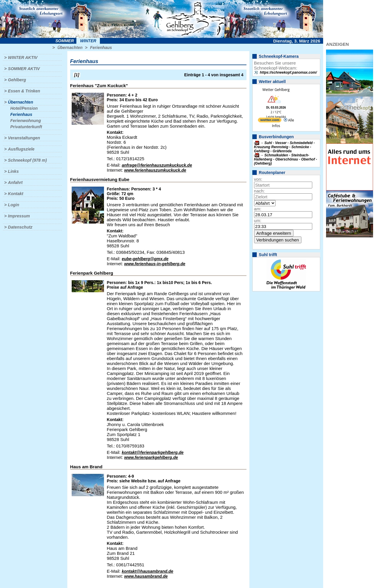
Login (14, 205)
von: (258, 179)
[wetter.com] (270, 121)
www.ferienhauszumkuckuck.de (155, 170)
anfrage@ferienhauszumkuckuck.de (157, 165)
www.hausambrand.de (146, 576)
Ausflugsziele (21, 149)
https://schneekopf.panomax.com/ (288, 72)
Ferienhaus (101, 48)
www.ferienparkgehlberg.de (151, 457)
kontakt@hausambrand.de (147, 571)
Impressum (19, 216)
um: (258, 220)
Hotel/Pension (24, 108)
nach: (260, 191)
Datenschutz (20, 227)
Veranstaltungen (24, 138)
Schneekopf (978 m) (27, 160)
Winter (88, 41)
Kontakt (16, 194)
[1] (77, 75)
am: (258, 209)
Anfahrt (15, 183)
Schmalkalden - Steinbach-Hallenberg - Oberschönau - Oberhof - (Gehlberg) (286, 159)
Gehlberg (17, 80)
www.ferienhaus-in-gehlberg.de (155, 264)
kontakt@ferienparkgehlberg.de (152, 452)
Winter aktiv (23, 58)
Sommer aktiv (24, 69)
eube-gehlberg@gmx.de (145, 259)
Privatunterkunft (26, 127)
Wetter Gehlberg (276, 90)
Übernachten (70, 48)
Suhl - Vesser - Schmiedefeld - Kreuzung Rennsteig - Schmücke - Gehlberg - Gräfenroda (284, 147)
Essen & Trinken (24, 91)
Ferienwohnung (26, 121)
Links (13, 171)
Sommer (65, 41)
